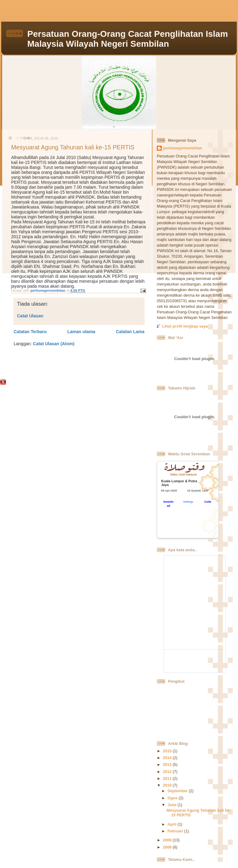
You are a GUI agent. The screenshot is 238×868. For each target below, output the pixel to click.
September (178, 791)
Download (168, 504)
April (173, 824)
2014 (168, 758)
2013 (168, 765)
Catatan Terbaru (30, 332)
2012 (168, 772)
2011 (168, 779)
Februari (176, 831)
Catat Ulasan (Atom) (54, 344)
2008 (168, 847)
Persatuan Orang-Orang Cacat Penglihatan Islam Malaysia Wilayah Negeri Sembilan (128, 39)
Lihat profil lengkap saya (185, 326)
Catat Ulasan (30, 316)
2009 (168, 840)
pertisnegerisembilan (183, 148)
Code (208, 502)
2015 (168, 751)
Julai (173, 805)
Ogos (173, 798)
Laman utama (81, 332)
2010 (168, 785)
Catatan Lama (130, 332)
